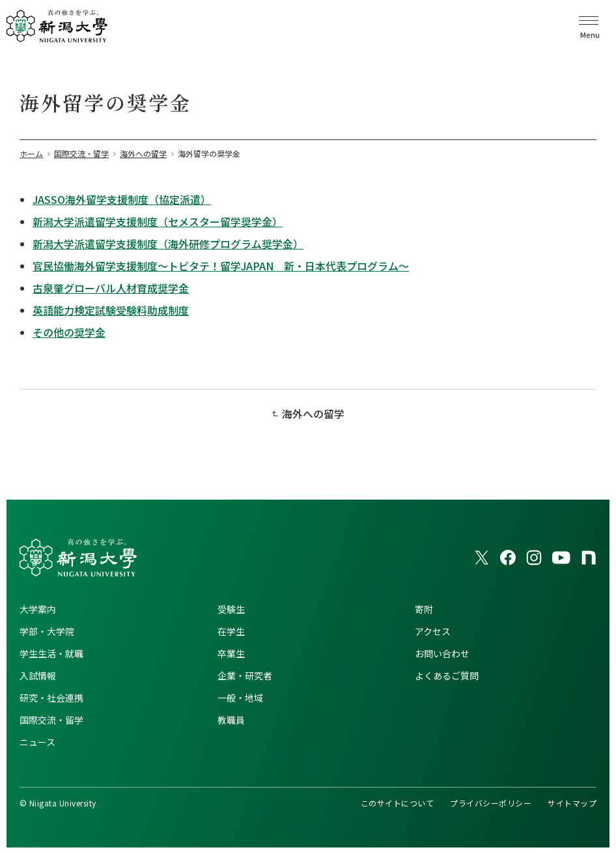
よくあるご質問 (447, 676)
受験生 (231, 609)
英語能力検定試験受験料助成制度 (111, 310)
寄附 (424, 609)
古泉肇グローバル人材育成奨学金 (111, 288)
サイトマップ (572, 803)
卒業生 (231, 653)
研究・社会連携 (51, 698)
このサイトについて (397, 803)
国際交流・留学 (51, 720)
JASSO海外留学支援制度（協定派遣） (122, 199)
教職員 (231, 720)
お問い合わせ (442, 653)
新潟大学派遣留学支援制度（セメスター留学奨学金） (158, 221)
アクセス (433, 631)
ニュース (37, 742)
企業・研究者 (245, 676)
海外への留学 (313, 414)
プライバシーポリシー (491, 803)
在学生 (231, 631)
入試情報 (38, 676)
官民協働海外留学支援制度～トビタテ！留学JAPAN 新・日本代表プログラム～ (221, 266)
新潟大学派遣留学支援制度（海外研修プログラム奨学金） (168, 244)
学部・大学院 (47, 631)
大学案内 (38, 609)
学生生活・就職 (51, 653)
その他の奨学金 (69, 332)
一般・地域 (240, 698)
